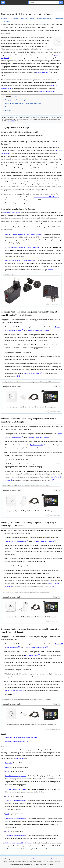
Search (58, 859)
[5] (50, 330)
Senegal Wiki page (42, 73)
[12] (49, 269)
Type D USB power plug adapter (16, 801)
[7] (22, 437)
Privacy (48, 859)
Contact (29, 859)
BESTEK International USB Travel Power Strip (20, 260)
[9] (27, 540)
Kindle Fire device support (47, 92)
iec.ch (7, 772)
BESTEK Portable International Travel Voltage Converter (24, 234)
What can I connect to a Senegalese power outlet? (22, 737)
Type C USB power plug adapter (16, 776)
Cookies (35, 859)
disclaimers (11, 121)
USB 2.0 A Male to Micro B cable (38, 330)
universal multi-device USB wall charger (47, 197)
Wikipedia (9, 763)
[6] (44, 444)
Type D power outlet (36, 445)
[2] (57, 91)
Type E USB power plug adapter (16, 541)
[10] (39, 655)
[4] (22, 330)
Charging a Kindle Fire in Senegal (15, 100)
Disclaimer (41, 859)
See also (8, 107)
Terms (53, 859)
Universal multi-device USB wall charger (18, 843)
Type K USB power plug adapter (16, 836)
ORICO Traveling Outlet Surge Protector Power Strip (22, 247)
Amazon (8, 767)
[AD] (52, 269)
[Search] (44, 2)
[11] (19, 647)
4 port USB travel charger (12, 212)
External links (9, 110)
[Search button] (61, 2)
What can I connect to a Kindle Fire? (17, 742)
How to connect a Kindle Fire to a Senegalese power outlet (23, 103)
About (24, 859)
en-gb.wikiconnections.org (14, 859)
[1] (50, 72)
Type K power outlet (32, 655)
